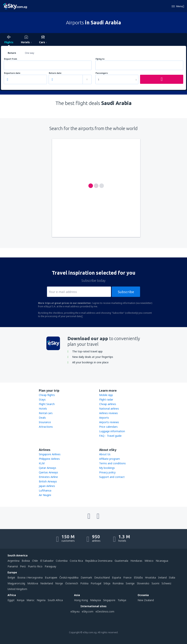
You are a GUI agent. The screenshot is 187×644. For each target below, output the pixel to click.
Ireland (162, 577)
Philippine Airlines (49, 459)
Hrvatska (150, 577)
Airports (104, 418)
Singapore (109, 600)
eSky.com (88, 611)
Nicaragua (162, 561)
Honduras (136, 561)
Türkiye (122, 600)
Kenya (21, 600)
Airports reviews (109, 422)
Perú (23, 566)
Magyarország (16, 583)
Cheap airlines (108, 404)
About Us (105, 454)
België (11, 577)
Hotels (43, 409)
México (149, 561)
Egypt (11, 600)
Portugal (96, 583)
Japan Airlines (47, 486)
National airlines (109, 409)
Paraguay (50, 566)
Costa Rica (76, 561)
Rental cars (46, 413)
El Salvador (47, 561)
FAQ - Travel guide (110, 436)
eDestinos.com (105, 611)
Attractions (46, 427)
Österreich (72, 583)
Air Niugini (45, 495)
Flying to (100, 59)
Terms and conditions (112, 463)
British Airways (48, 481)
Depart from (10, 59)
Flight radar (106, 399)
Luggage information (112, 431)
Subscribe (126, 292)
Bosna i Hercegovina (30, 577)
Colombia (62, 561)
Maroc (31, 600)
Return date (55, 73)
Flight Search (47, 404)
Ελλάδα (138, 577)
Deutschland (102, 577)
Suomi (155, 583)
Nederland (47, 583)
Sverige (130, 583)
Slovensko (143, 583)
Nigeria (41, 600)
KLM (42, 463)
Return (12, 53)
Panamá (13, 566)
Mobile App (106, 395)
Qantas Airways (48, 472)
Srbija (107, 583)
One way (30, 53)
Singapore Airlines (50, 454)
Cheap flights (47, 395)
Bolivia (26, 561)
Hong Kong (81, 600)
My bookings (107, 468)
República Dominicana (99, 561)
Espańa (116, 577)
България (51, 577)
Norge (59, 583)
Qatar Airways (48, 468)
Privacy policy (107, 472)
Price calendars (108, 427)
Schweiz (166, 583)
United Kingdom (17, 589)
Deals (42, 418)
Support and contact (112, 477)
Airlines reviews (108, 413)
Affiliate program (110, 459)
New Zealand (146, 600)
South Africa (55, 600)
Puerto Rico (35, 566)
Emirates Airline (48, 477)
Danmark (86, 577)
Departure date (12, 73)
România (118, 583)
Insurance (45, 422)
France (127, 577)
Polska (84, 583)
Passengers (102, 73)
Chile (35, 561)
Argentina (13, 561)
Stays (42, 399)
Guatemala (121, 561)
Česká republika (69, 577)
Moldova (33, 583)
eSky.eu (75, 611)
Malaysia (95, 600)
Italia (172, 577)
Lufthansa (45, 490)
